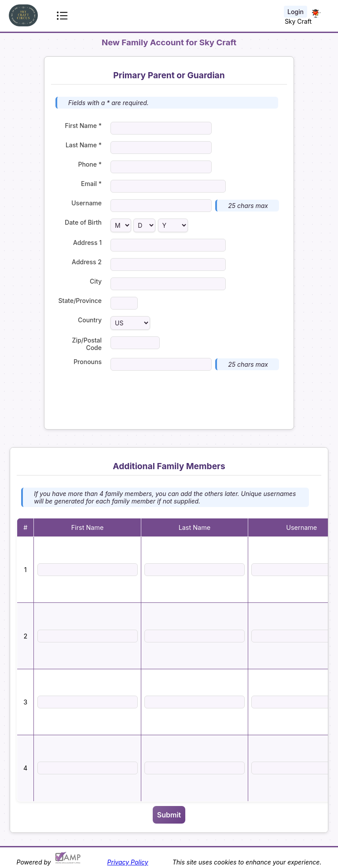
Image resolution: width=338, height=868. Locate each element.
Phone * (90, 164)
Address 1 (87, 243)
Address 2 (87, 262)
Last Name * (84, 145)
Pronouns (88, 362)
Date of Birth (83, 222)
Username (86, 203)
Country (90, 320)
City (96, 281)
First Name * (83, 126)
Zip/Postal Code (87, 344)
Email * (91, 184)
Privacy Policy (128, 862)
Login (296, 12)
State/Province (80, 301)
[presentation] (169, 399)
